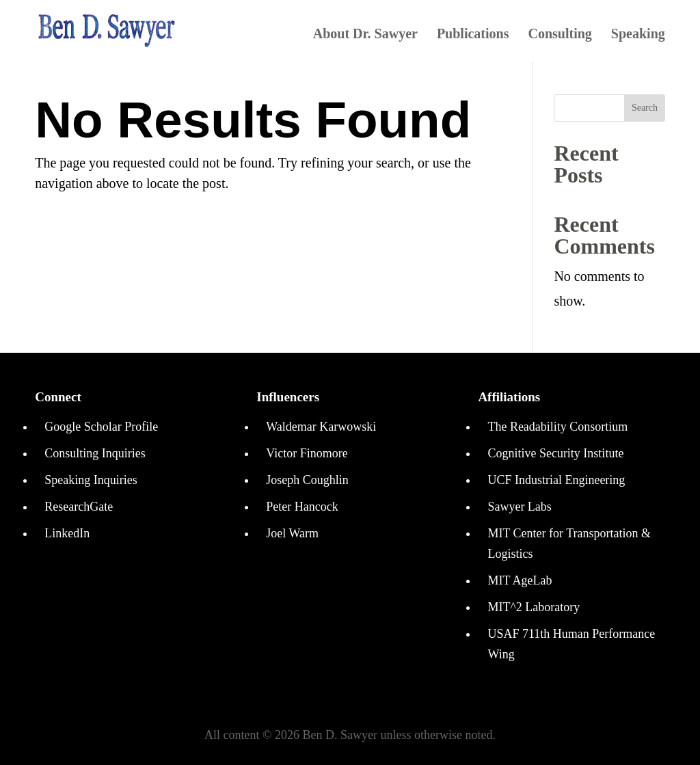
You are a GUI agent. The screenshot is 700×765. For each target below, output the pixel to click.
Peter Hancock (302, 507)
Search (645, 108)
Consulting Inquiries (95, 453)
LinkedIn (67, 533)
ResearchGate (79, 507)
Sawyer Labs (519, 507)
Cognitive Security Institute (555, 453)
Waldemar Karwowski (321, 427)
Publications (473, 35)
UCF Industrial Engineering (556, 480)
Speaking (638, 35)
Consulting (560, 35)
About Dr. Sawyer (365, 35)
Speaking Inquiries (91, 480)
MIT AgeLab (520, 580)
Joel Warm (292, 533)
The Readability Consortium (557, 427)
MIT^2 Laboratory (534, 607)
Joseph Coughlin (307, 480)
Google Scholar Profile (101, 427)
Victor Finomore (307, 453)
